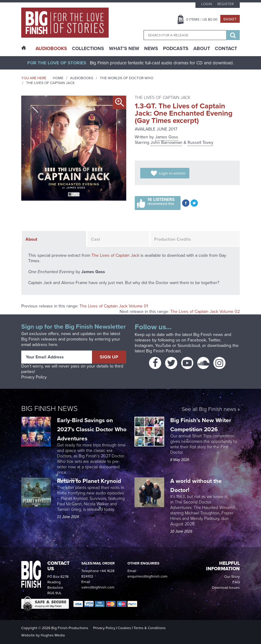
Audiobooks (82, 78)
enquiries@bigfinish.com (147, 576)
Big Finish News (49, 408)
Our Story (232, 577)
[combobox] (185, 35)
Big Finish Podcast (163, 351)
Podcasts (176, 49)
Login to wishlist (172, 173)
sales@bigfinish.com (98, 587)
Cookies (124, 628)
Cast (96, 239)
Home (58, 78)
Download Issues (226, 588)
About (202, 49)
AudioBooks (51, 49)
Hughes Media (53, 635)
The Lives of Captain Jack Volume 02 (205, 312)
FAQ (236, 582)
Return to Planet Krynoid (89, 481)
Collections (88, 49)
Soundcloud (189, 346)
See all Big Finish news (209, 410)
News (151, 49)
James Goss (167, 137)
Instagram (144, 346)
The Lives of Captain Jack (50, 83)
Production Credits (173, 239)
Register (225, 4)
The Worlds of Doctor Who (127, 78)
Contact (226, 49)
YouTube (163, 346)
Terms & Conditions (150, 628)
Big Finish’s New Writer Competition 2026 (201, 425)
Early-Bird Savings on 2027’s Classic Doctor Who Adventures (92, 429)
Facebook (197, 340)
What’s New (124, 49)
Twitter (214, 340)
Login (207, 4)
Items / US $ (202, 19)
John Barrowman (166, 142)
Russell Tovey (200, 142)
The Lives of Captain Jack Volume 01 (114, 306)
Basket (230, 19)
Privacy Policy (34, 377)
